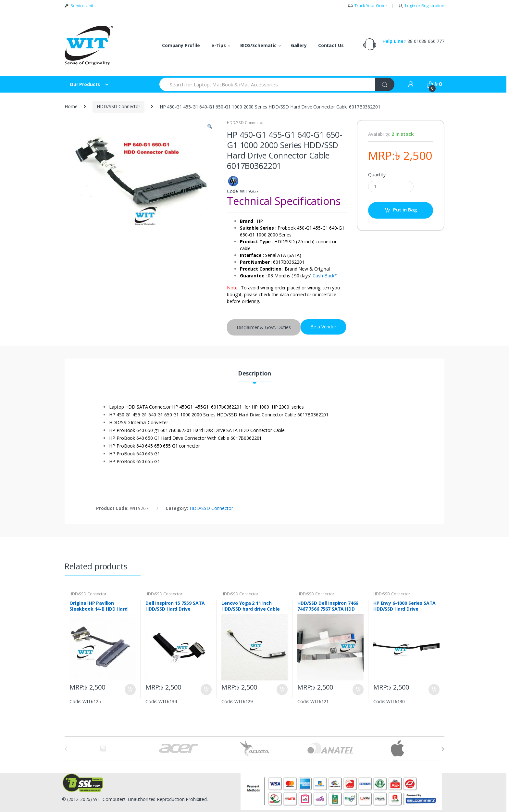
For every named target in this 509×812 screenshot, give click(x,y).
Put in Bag (405, 210)
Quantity (377, 175)
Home (71, 106)
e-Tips (219, 45)
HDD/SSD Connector (118, 106)
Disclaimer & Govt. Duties (264, 327)
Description (255, 374)
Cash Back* (325, 276)
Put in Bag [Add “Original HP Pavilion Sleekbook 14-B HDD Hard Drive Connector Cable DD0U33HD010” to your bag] (130, 690)
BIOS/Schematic (258, 45)
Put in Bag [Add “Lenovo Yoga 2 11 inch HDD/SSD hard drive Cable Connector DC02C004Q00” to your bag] (282, 690)
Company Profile (181, 45)
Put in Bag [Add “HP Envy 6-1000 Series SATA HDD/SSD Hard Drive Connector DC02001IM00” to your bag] (434, 690)
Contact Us (331, 45)
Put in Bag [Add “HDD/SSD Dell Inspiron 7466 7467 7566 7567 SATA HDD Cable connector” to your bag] (358, 690)
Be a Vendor (323, 327)
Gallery (299, 45)
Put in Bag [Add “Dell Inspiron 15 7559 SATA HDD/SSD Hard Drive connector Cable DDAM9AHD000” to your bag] (206, 690)
